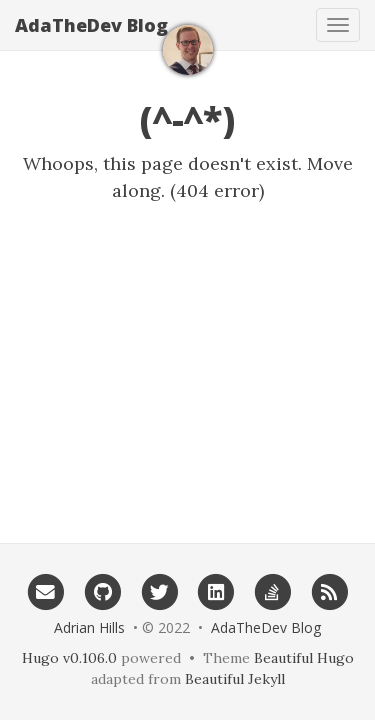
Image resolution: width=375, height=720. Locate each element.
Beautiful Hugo (304, 658)
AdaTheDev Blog (91, 25)
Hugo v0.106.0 (69, 658)
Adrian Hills (89, 627)
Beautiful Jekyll (235, 679)
